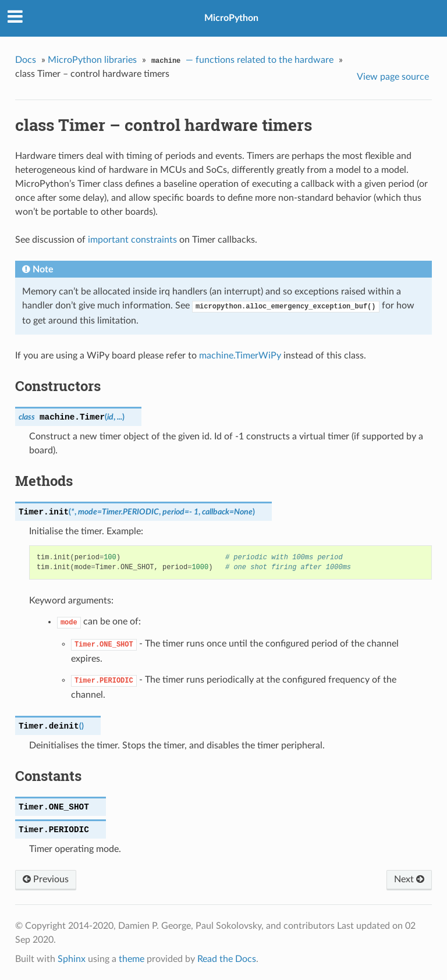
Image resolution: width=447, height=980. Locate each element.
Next (409, 879)
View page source (393, 77)
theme (132, 959)
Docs (26, 60)
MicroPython (231, 18)
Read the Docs (227, 959)
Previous (46, 879)
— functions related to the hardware (241, 61)
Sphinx (72, 959)
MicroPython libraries (92, 60)
